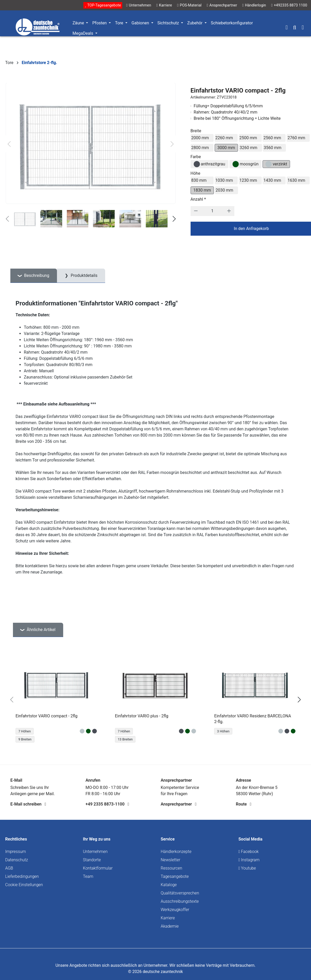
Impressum (16, 852)
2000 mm (200, 138)
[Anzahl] (212, 211)
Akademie (170, 926)
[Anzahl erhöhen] (229, 211)
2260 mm (224, 138)
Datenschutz (17, 860)
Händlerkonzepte (176, 852)
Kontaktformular (98, 868)
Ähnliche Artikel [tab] (41, 630)
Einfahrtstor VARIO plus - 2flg (142, 716)
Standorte (92, 860)
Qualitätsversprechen (180, 893)
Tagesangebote (175, 876)
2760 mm (296, 138)
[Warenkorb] (303, 28)
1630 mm (296, 180)
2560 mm (272, 138)
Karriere (168, 918)
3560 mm (272, 148)
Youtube (247, 868)
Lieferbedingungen (22, 876)
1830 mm (202, 190)
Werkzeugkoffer (175, 910)
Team (88, 876)
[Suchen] (295, 28)
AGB (9, 868)
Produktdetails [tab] (84, 275)
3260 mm (249, 148)
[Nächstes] (172, 144)
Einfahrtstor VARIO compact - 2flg (46, 716)
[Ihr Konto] (287, 28)
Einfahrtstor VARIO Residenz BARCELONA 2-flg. (253, 719)
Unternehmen (95, 852)
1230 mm (248, 180)
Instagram (249, 860)
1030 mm (224, 180)
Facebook (249, 852)
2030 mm (225, 190)
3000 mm (226, 148)
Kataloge (169, 885)
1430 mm (272, 180)
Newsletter (171, 860)
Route (244, 804)
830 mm (199, 180)
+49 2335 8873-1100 (107, 804)
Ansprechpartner (179, 804)
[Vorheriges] (9, 144)
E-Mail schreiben (28, 804)
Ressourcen (172, 868)
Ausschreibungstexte (180, 901)
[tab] (34, 276)
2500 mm (248, 138)
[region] (155, 700)
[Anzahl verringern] (196, 211)
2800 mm (200, 148)
